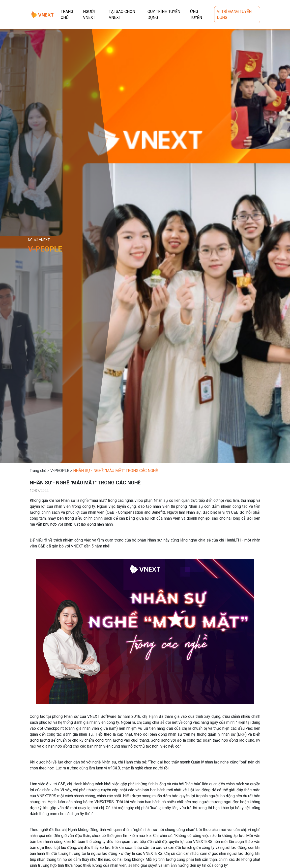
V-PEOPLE (60, 471)
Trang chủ (38, 471)
